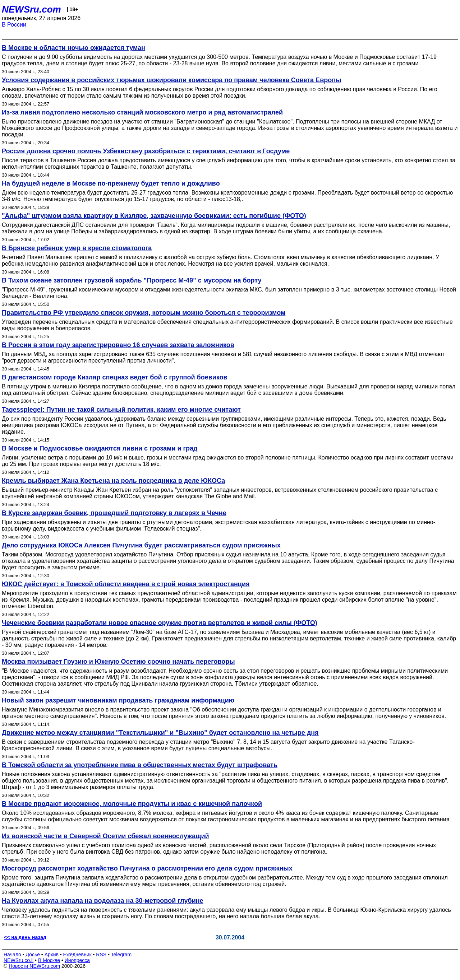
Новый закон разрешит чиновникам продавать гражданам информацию (118, 700)
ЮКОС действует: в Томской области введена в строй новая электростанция (126, 584)
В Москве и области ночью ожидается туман (73, 48)
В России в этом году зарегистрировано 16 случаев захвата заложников (118, 345)
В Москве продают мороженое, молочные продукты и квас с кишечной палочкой (132, 804)
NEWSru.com (31, 9)
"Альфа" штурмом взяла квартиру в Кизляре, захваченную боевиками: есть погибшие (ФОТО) (154, 216)
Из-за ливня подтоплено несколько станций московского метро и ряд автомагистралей (142, 112)
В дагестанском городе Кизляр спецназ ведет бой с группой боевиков (115, 377)
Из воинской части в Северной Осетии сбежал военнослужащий (105, 836)
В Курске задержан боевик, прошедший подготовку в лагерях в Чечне (114, 513)
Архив (52, 955)
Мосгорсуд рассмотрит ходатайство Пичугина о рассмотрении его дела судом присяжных (147, 868)
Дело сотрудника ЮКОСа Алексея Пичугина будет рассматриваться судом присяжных (141, 545)
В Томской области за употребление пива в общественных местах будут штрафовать (140, 765)
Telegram (121, 955)
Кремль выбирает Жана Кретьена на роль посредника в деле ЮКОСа (113, 481)
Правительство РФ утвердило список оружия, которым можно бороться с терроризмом (144, 313)
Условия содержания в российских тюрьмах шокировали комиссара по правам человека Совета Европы (171, 80)
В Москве (49, 960)
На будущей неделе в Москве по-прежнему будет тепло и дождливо (111, 183)
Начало (12, 955)
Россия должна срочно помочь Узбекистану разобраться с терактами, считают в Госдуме (146, 151)
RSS (101, 955)
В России (14, 25)
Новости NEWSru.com (34, 966)
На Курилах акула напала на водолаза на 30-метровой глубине (103, 901)
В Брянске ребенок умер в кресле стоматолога (77, 248)
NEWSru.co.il (19, 960)
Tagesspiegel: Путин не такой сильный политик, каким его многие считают (121, 410)
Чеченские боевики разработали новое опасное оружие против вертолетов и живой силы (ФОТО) (160, 623)
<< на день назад (25, 937)
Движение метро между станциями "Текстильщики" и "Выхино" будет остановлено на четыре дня (160, 733)
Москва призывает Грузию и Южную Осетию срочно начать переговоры (118, 662)
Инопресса (77, 960)
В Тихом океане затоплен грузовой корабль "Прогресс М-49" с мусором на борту (132, 280)
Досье (33, 955)
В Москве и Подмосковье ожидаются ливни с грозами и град (100, 448)
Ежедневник (77, 955)
